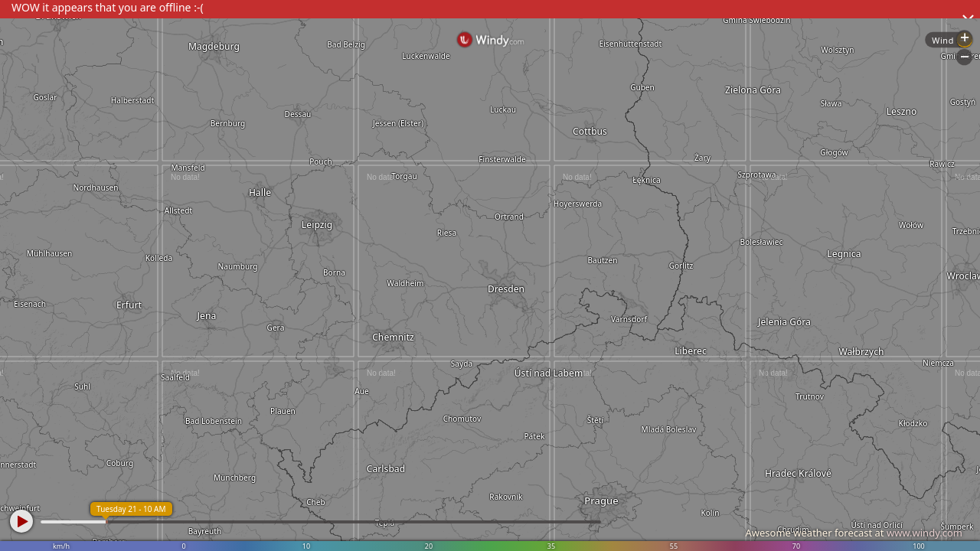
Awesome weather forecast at (854, 533)
